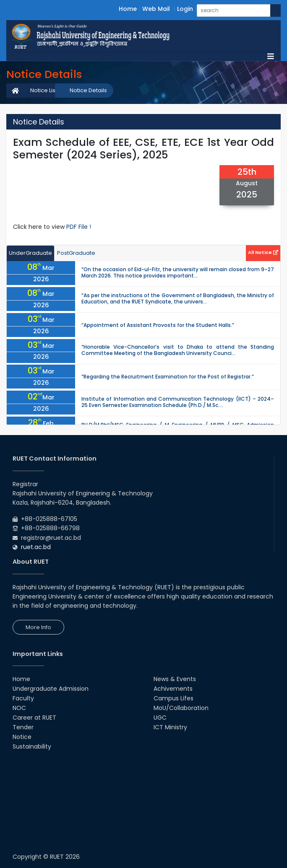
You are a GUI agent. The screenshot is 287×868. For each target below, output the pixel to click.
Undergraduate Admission (51, 689)
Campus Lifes (174, 698)
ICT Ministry (170, 727)
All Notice (263, 252)
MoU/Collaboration (181, 708)
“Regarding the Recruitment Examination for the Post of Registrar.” (168, 377)
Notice (22, 737)
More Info (38, 627)
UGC (160, 718)
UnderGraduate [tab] (30, 253)
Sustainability (32, 746)
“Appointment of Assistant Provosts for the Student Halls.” (158, 325)
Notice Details (88, 90)
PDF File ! (79, 227)
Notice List (44, 90)
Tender (23, 727)
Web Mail (156, 9)
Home (128, 9)
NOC (19, 708)
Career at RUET (34, 718)
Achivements (173, 689)
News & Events (175, 679)
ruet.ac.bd (36, 547)
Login (185, 9)
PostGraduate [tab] (76, 253)
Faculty (23, 698)
